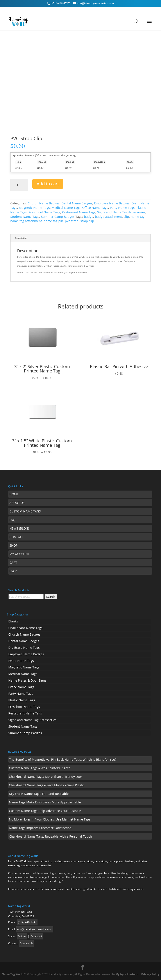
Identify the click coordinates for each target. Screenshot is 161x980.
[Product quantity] (19, 185)
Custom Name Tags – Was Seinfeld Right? (39, 768)
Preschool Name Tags (44, 212)
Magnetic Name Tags (34, 208)
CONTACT (17, 537)
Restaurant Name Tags (79, 212)
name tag (138, 217)
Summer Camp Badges (58, 217)
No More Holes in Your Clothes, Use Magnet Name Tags (50, 819)
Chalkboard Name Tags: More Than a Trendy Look (46, 777)
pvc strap (72, 221)
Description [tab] (21, 238)
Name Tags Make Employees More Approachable (45, 802)
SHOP (13, 545)
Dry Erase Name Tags (24, 648)
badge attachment (108, 217)
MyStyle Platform (127, 974)
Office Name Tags (95, 208)
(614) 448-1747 (27, 922)
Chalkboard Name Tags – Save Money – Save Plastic (47, 785)
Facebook (37, 936)
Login (13, 571)
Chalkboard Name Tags (25, 628)
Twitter (22, 936)
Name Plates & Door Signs (27, 680)
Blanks (13, 621)
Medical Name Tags (66, 208)
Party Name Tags (122, 208)
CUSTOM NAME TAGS (25, 511)
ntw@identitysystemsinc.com (35, 929)
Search (51, 597)
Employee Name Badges (112, 203)
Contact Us (26, 943)
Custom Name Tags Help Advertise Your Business (45, 811)
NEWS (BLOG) (19, 528)
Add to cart (48, 184)
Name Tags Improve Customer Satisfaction (40, 828)
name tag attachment (26, 221)
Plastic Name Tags (22, 700)
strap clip (87, 221)
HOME (14, 494)
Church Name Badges (44, 203)
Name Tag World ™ (14, 974)
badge (89, 217)
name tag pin (53, 221)
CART (13, 563)
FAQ (12, 520)
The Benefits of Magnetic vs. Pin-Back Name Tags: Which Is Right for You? (63, 759)
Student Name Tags (25, 217)
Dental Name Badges (77, 203)
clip (126, 217)
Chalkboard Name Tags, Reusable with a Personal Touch (50, 836)
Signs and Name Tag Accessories (121, 212)
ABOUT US (17, 503)
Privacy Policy (150, 974)
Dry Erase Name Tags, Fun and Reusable (39, 794)
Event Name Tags (21, 661)
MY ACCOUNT (20, 554)
